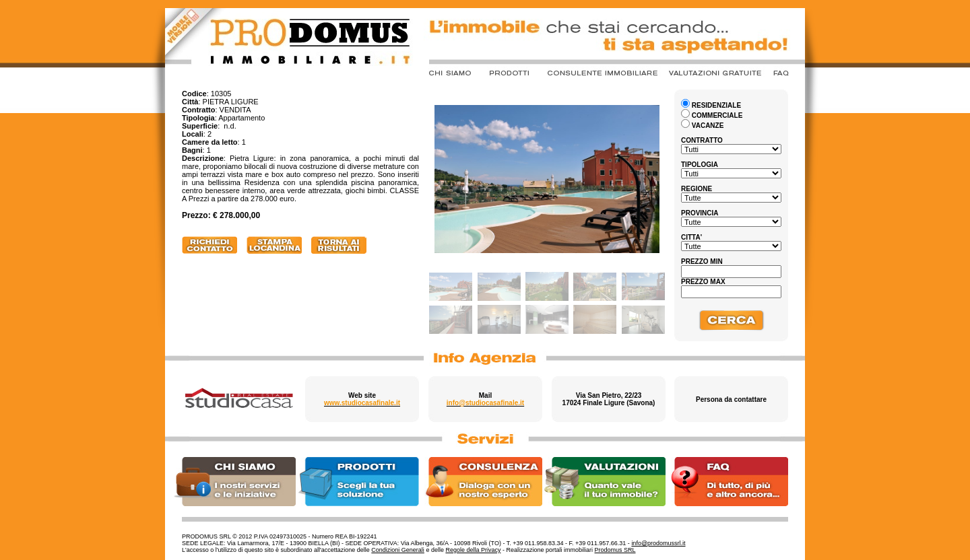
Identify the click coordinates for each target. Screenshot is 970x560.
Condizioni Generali (398, 550)
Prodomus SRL (615, 550)
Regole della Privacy (473, 550)
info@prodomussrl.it (658, 543)
